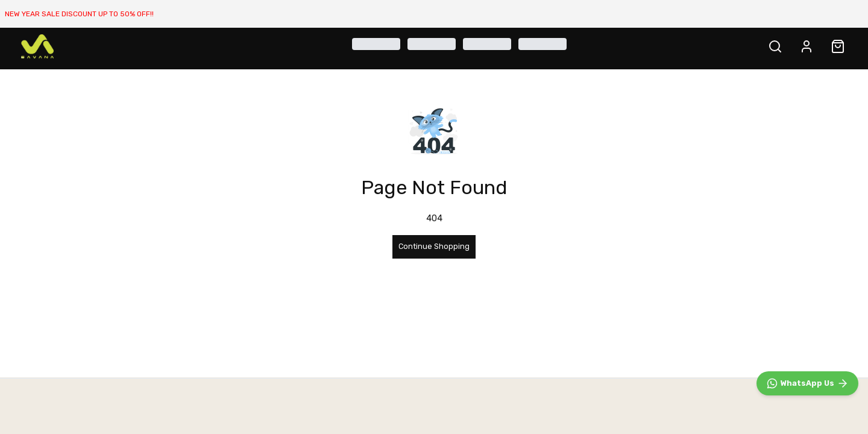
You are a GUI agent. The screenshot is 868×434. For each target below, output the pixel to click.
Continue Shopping (434, 246)
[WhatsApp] (807, 383)
